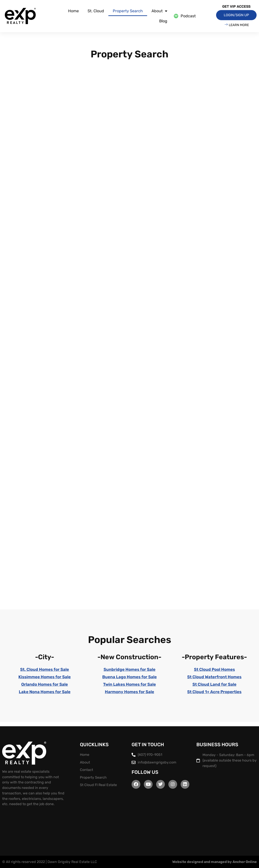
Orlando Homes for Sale (45, 689)
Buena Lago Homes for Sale (129, 681)
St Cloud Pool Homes (214, 674)
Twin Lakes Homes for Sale (129, 689)
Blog (163, 21)
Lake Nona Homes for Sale (45, 696)
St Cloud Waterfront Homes (214, 681)
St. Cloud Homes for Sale (45, 674)
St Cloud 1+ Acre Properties (214, 696)
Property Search (128, 11)
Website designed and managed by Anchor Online (215, 862)
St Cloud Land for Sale (214, 689)
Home (73, 11)
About (159, 11)
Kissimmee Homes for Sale (45, 681)
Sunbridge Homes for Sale (129, 674)
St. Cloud (96, 11)
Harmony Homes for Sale (129, 696)
